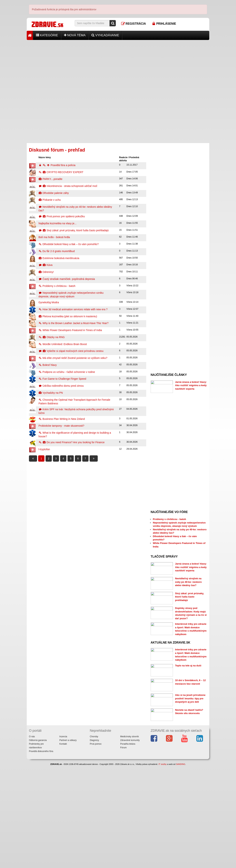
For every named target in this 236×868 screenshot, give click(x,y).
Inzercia (63, 839)
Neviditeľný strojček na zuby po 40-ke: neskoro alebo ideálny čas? (188, 601)
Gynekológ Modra (49, 302)
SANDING (181, 867)
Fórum (123, 850)
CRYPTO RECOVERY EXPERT (61, 172)
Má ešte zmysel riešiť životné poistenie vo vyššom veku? (73, 358)
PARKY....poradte (51, 179)
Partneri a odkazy (68, 843)
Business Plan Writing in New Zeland (62, 419)
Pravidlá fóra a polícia (57, 165)
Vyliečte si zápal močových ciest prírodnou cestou (71, 351)
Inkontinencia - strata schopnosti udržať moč (68, 186)
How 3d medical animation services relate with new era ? (73, 309)
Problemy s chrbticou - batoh (57, 286)
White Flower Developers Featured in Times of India (70, 330)
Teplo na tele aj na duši (188, 729)
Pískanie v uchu (50, 200)
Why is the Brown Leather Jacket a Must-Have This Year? (74, 323)
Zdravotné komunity (130, 843)
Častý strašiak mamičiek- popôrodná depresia (67, 279)
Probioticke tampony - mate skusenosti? (61, 426)
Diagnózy (94, 843)
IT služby (163, 867)
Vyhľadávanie (105, 35)
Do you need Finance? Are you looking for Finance (72, 442)
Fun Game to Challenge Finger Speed (62, 379)
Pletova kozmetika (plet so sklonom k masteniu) (68, 316)
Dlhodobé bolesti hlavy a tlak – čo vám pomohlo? (69, 244)
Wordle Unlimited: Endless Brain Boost (63, 344)
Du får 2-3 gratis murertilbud (57, 251)
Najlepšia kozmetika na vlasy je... (58, 223)
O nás (32, 839)
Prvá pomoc (96, 846)
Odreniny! (46, 272)
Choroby (94, 839)
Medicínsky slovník (130, 839)
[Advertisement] (118, 66)
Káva (46, 265)
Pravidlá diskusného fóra (41, 854)
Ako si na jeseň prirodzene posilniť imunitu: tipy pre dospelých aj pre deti (190, 782)
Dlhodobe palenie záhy (54, 193)
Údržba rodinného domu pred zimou (61, 386)
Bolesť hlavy (48, 365)
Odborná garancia (38, 843)
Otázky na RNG (52, 337)
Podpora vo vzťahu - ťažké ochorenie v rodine (67, 372)
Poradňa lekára (128, 846)
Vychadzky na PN (51, 393)
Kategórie (47, 35)
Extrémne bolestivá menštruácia (59, 258)
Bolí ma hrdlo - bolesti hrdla (54, 237)
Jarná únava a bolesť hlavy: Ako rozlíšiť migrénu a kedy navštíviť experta (191, 385)
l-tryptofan (44, 449)
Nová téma (75, 35)
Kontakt (63, 846)
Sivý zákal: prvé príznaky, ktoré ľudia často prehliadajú (74, 230)
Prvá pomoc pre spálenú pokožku (62, 216)
